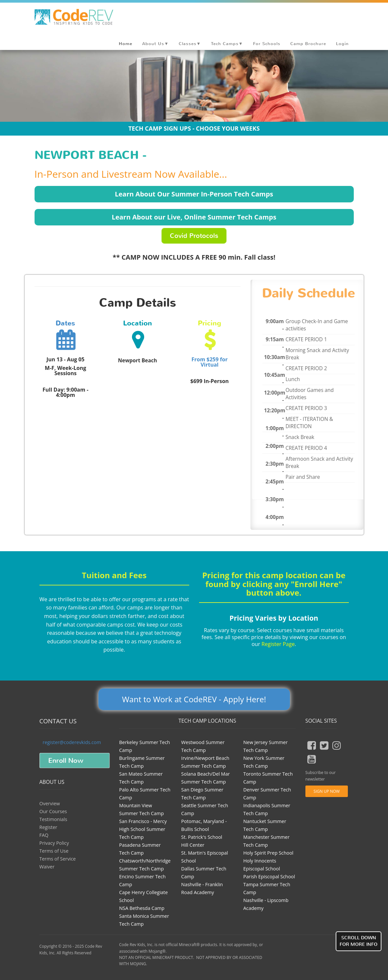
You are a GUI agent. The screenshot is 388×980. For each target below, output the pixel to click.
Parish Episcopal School (269, 877)
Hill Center (193, 845)
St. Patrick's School (202, 837)
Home (126, 44)
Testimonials (53, 819)
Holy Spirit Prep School (268, 853)
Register (48, 827)
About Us (155, 44)
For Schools (267, 44)
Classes (190, 44)
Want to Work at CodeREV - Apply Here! (194, 699)
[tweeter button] (324, 745)
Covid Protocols (194, 236)
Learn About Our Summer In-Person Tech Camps (194, 194)
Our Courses (53, 811)
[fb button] (312, 745)
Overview (50, 803)
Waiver (47, 867)
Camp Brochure (308, 44)
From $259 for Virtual (210, 362)
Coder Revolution (84, 19)
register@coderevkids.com (72, 742)
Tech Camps (227, 44)
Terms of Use (54, 851)
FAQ (44, 835)
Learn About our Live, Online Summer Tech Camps (194, 217)
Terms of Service (58, 859)
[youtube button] (312, 759)
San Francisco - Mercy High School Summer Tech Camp (143, 829)
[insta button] (337, 745)
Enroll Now (66, 761)
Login (342, 44)
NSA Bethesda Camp (142, 908)
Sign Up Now (327, 791)
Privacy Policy (54, 843)
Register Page (278, 644)
